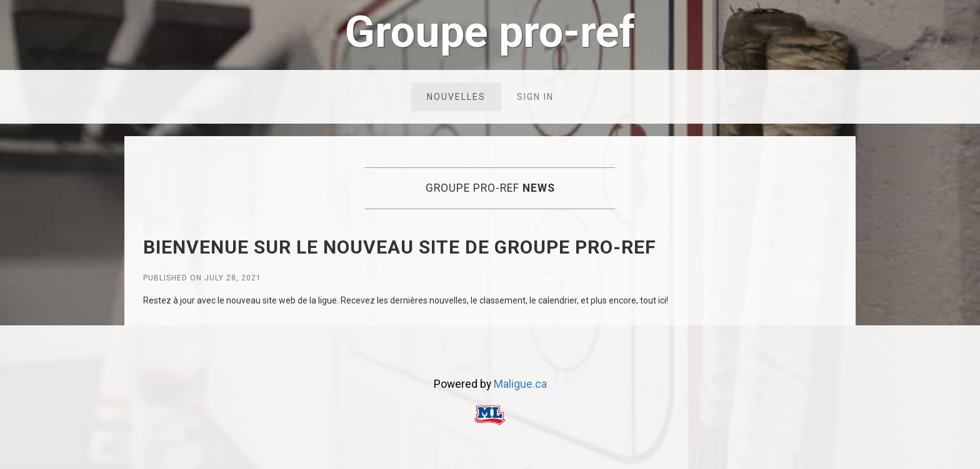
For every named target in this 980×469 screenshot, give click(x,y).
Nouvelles (456, 97)
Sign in (535, 97)
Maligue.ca (520, 384)
